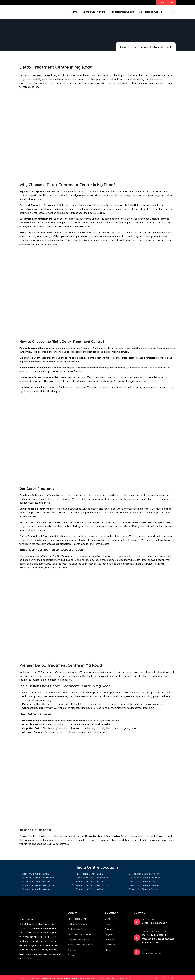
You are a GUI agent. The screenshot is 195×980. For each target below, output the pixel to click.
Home (124, 45)
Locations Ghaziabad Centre (155, 930)
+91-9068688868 (151, 952)
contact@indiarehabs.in (155, 921)
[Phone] (137, 951)
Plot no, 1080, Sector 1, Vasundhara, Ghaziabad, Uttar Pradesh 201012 (158, 937)
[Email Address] (137, 920)
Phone (145, 948)
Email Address (148, 918)
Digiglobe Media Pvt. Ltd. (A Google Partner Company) (106, 977)
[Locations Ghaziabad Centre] (137, 936)
